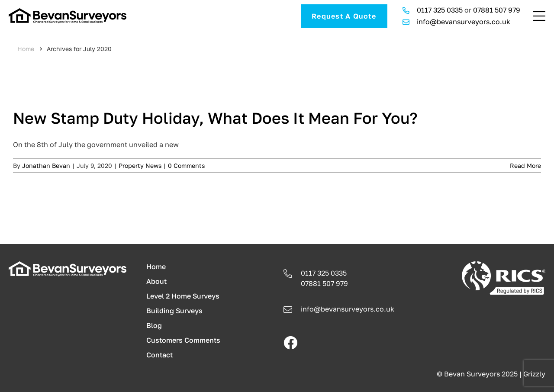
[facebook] (290, 343)
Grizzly (534, 374)
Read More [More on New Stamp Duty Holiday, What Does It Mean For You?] (525, 165)
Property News (140, 165)
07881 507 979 (497, 10)
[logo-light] (68, 265)
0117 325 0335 (440, 10)
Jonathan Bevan (46, 165)
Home (26, 49)
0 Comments (186, 165)
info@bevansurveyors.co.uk (464, 22)
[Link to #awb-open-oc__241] (539, 16)
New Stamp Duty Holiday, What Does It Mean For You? (215, 118)
